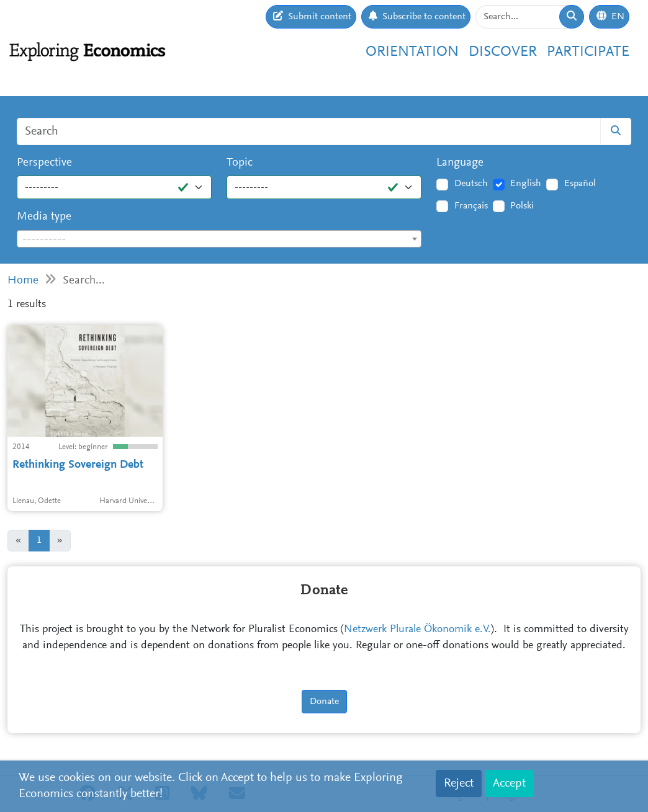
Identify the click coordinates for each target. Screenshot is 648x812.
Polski (522, 206)
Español (580, 184)
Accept (509, 783)
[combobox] (219, 239)
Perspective (44, 163)
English (526, 184)
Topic (240, 163)
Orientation (412, 52)
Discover (503, 52)
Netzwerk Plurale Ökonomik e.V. (417, 630)
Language (460, 163)
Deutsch (471, 184)
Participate (588, 52)
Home (23, 281)
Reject (459, 783)
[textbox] (219, 239)
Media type (44, 217)
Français (471, 206)
